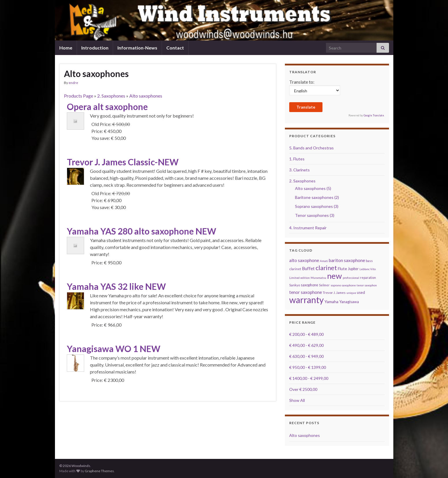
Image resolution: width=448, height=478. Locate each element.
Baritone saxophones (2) (317, 197)
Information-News (137, 48)
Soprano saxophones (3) (317, 206)
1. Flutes (297, 159)
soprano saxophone (343, 285)
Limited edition (299, 278)
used (361, 293)
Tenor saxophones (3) (315, 215)
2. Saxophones (111, 96)
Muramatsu (318, 278)
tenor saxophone (306, 292)
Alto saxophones (146, 96)
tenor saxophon (367, 285)
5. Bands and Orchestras (311, 148)
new (334, 276)
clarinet (326, 268)
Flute (342, 269)
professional (351, 278)
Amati (324, 261)
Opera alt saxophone (107, 107)
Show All (297, 400)
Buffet (308, 268)
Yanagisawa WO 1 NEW (114, 349)
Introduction (95, 48)
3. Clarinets (299, 170)
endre (73, 83)
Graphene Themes (99, 471)
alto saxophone (304, 260)
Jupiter (353, 269)
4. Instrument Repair (308, 228)
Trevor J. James (334, 293)
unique (351, 293)
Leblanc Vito (368, 269)
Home (66, 48)
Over (303, 389)
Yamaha (331, 302)
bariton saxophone (347, 260)
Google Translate (374, 115)
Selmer (324, 285)
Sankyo (295, 285)
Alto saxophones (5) (313, 188)
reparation (368, 278)
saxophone (309, 285)
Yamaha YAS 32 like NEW (116, 286)
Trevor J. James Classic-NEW (123, 162)
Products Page (79, 96)
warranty (306, 300)
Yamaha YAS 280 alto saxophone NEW (141, 231)
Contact (175, 48)
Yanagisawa (349, 302)
